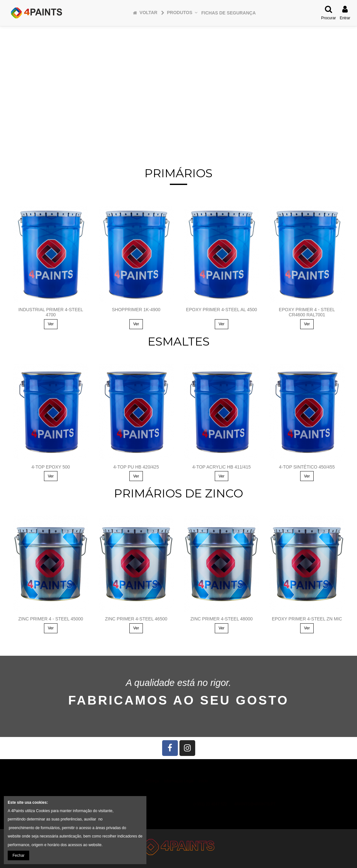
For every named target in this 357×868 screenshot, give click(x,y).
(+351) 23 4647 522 (210, 804)
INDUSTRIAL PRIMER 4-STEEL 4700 (51, 312)
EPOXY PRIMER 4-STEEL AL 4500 (221, 310)
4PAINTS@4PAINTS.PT (255, 804)
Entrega (152, 781)
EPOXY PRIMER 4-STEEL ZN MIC (307, 619)
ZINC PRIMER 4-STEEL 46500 (136, 619)
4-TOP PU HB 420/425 (136, 467)
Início (203, 781)
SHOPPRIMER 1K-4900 (136, 310)
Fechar (18, 855)
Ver (51, 324)
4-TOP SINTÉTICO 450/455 (307, 467)
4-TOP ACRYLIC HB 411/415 (222, 467)
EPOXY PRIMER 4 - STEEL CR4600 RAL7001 (307, 312)
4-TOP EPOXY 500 (51, 467)
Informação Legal (179, 781)
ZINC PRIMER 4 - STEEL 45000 (51, 619)
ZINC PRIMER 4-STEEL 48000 (222, 619)
